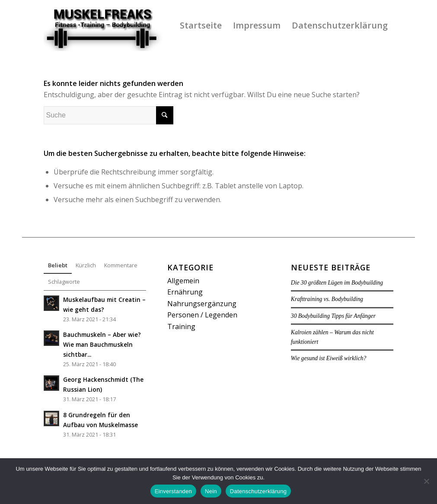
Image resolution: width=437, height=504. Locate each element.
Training (181, 326)
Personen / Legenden (202, 315)
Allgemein (183, 281)
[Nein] (426, 481)
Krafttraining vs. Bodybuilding (327, 299)
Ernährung (185, 292)
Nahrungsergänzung (202, 304)
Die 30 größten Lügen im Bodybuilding (337, 283)
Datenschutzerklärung (258, 491)
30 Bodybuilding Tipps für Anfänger (333, 316)
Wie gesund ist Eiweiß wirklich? (329, 358)
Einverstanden (173, 491)
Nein (211, 491)
